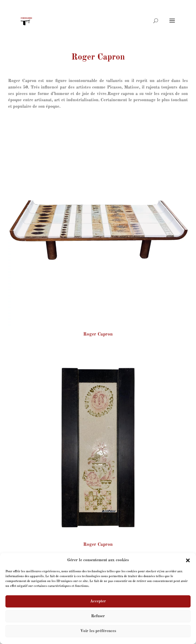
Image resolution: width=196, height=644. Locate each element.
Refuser (98, 616)
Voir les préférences (98, 631)
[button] (188, 560)
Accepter (98, 601)
